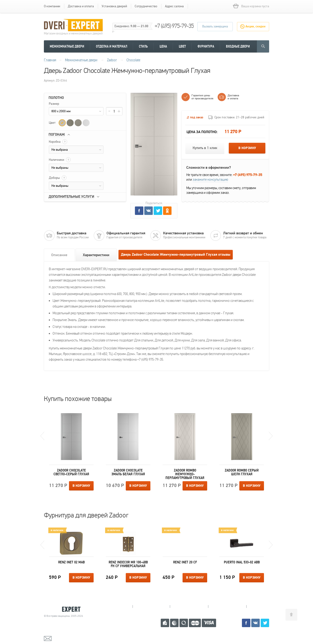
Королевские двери (64, 609)
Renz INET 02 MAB (71, 562)
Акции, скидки (255, 26)
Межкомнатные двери (67, 46)
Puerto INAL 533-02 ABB (242, 562)
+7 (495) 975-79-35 (174, 26)
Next (271, 436)
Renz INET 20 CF (185, 562)
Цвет (182, 46)
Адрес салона (174, 6)
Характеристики (96, 255)
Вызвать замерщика (215, 26)
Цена (163, 46)
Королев (151, 607)
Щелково (227, 607)
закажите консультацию (210, 180)
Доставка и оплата (81, 6)
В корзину (247, 148)
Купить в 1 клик (205, 148)
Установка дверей (114, 6)
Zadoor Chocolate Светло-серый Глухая (71, 472)
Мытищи (114, 607)
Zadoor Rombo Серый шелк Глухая (242, 472)
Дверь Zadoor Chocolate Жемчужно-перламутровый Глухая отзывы (176, 255)
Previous (42, 436)
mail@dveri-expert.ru (67, 638)
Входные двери (238, 46)
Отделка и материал (112, 46)
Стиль (143, 46)
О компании (52, 6)
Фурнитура (206, 46)
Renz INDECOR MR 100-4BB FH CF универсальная (128, 564)
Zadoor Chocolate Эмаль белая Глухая (128, 472)
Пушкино (189, 607)
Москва (264, 607)
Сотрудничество (146, 6)
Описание (59, 255)
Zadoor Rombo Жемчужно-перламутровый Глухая (185, 474)
